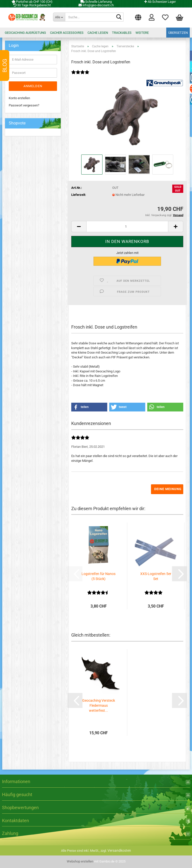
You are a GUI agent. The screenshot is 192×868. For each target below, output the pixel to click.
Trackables (122, 33)
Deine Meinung (168, 489)
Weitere (142, 33)
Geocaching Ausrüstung (25, 33)
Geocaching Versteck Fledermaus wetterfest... (99, 705)
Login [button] (152, 17)
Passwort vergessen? (24, 105)
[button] (138, 16)
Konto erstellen (19, 98)
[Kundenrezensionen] (82, 76)
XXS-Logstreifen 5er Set (156, 576)
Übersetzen (178, 33)
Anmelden (33, 86)
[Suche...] (59, 17)
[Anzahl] (127, 227)
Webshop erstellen (80, 861)
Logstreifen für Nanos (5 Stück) (98, 576)
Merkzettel (165, 17)
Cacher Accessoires (67, 33)
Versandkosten (119, 850)
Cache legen (98, 33)
